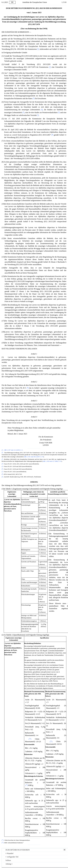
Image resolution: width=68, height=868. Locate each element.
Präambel (9, 853)
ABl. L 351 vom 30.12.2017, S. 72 (34, 457)
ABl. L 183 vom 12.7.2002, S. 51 (52, 461)
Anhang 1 (9, 864)
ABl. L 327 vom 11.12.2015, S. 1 (13, 450)
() (38, 49)
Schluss (8, 860)
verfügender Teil (12, 857)
